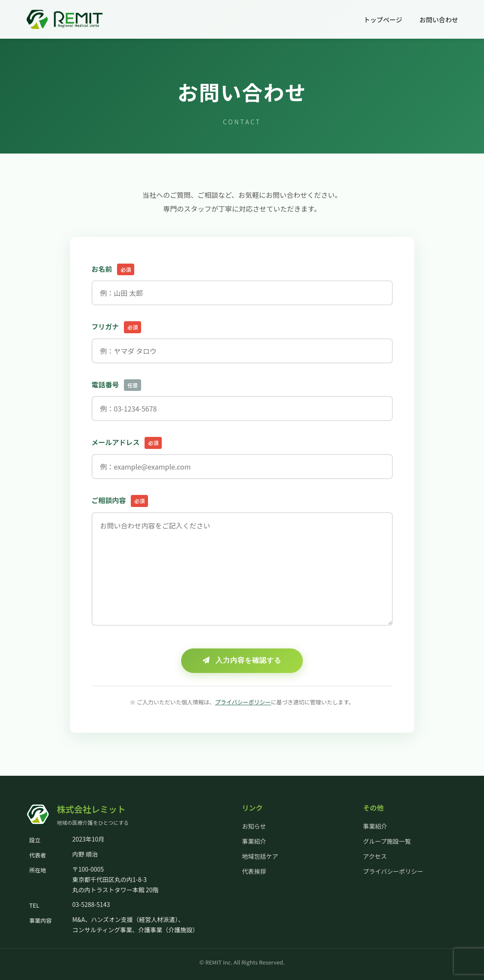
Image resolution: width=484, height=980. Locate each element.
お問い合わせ (439, 20)
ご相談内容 (120, 501)
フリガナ (117, 327)
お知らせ (254, 826)
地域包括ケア (260, 856)
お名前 (113, 270)
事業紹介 (254, 841)
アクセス (375, 856)
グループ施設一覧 (387, 841)
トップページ (383, 20)
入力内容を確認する (242, 660)
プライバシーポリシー (243, 702)
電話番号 (117, 385)
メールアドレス (127, 443)
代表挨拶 (254, 871)
